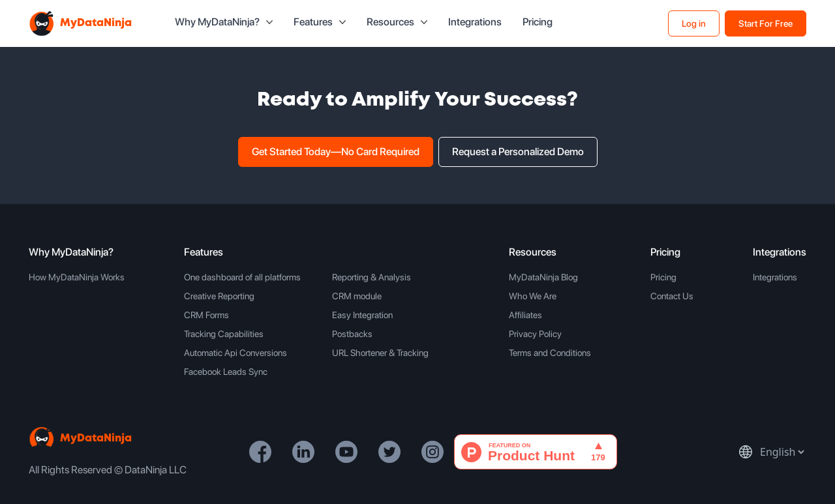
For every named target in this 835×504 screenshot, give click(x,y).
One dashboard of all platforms (242, 277)
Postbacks (352, 334)
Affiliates (525, 315)
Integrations (475, 22)
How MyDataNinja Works (77, 277)
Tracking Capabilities (224, 334)
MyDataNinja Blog (543, 277)
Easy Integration (362, 315)
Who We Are (533, 296)
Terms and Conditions (550, 353)
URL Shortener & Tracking (380, 353)
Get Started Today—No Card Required (336, 152)
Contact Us (672, 296)
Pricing (538, 22)
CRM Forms (206, 315)
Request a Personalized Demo (518, 152)
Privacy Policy (535, 334)
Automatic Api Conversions (235, 353)
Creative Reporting (219, 296)
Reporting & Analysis (372, 277)
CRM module (357, 296)
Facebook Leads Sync (226, 372)
